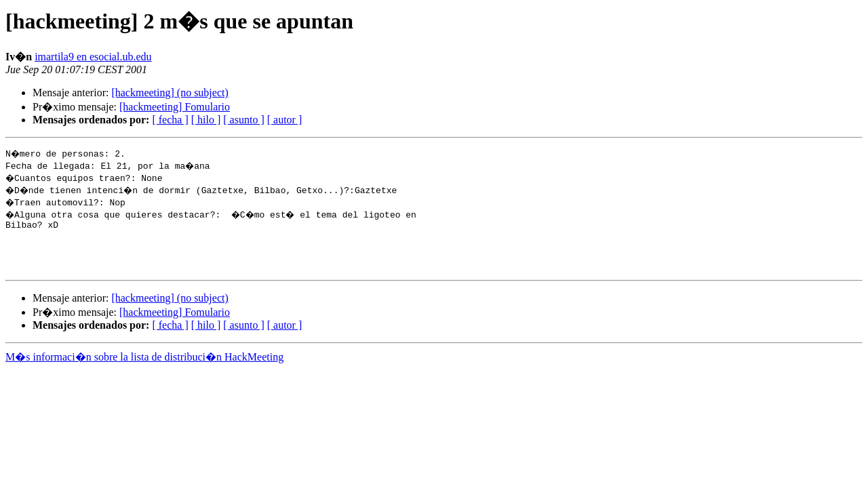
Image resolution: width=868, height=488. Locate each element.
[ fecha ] (170, 120)
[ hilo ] (206, 120)
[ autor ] (285, 120)
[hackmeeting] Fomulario (175, 107)
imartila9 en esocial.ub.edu (93, 57)
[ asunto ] (243, 120)
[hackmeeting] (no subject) (170, 93)
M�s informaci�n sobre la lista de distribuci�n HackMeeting (144, 367)
